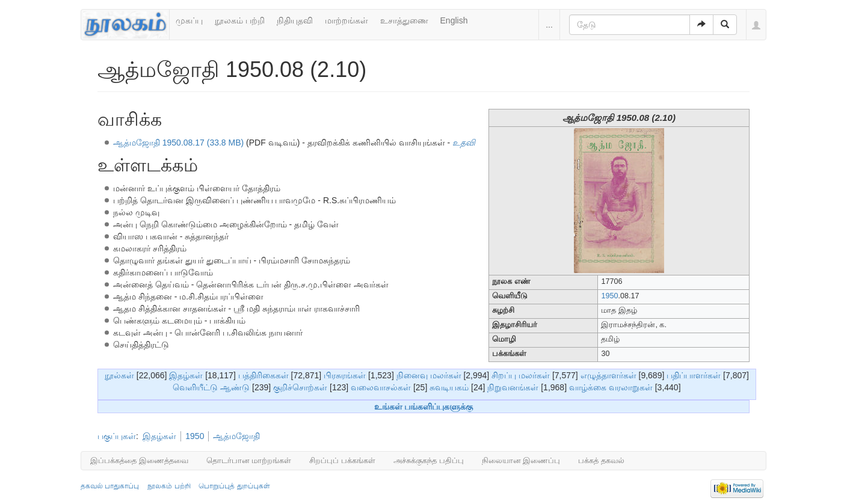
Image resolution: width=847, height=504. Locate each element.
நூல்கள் (119, 375)
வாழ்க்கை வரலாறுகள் (611, 387)
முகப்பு (189, 20)
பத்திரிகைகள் (263, 375)
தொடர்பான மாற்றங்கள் (249, 460)
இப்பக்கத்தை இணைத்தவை (139, 460)
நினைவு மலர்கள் (429, 375)
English (454, 20)
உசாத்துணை (404, 20)
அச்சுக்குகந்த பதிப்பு (429, 460)
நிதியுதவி (295, 20)
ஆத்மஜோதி (236, 436)
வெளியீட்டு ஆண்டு (211, 387)
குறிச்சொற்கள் (300, 387)
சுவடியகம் (449, 387)
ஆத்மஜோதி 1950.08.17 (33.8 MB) (178, 143)
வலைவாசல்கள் (381, 387)
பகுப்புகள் (117, 436)
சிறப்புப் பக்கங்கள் (342, 460)
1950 (609, 296)
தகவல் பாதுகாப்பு (110, 486)
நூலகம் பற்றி (240, 20)
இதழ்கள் (186, 375)
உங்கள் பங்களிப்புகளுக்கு (424, 407)
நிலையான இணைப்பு (521, 460)
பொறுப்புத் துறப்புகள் (234, 486)
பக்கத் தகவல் (601, 460)
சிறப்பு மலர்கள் (521, 375)
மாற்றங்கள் (346, 20)
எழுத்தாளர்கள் (608, 375)
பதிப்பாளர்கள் (694, 375)
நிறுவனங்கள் (513, 387)
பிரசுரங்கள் (345, 375)
